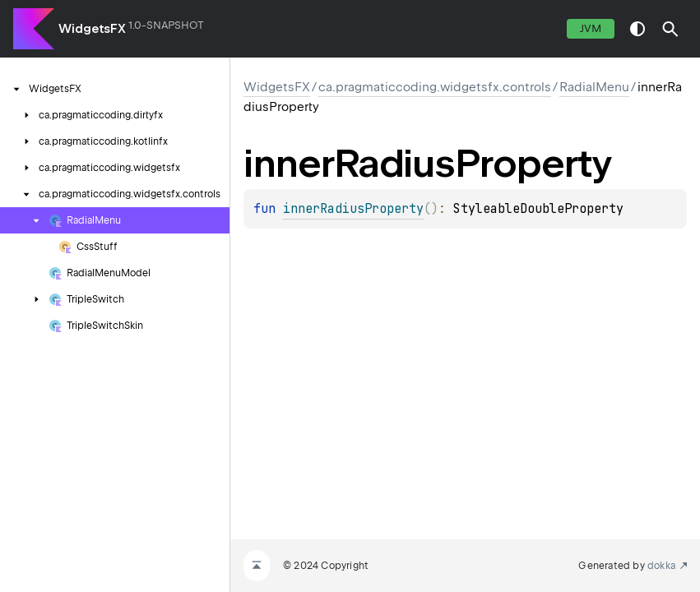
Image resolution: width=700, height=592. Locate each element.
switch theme (637, 29)
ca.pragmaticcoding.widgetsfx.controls (435, 87)
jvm (591, 28)
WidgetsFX (92, 29)
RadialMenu (594, 87)
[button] (670, 29)
